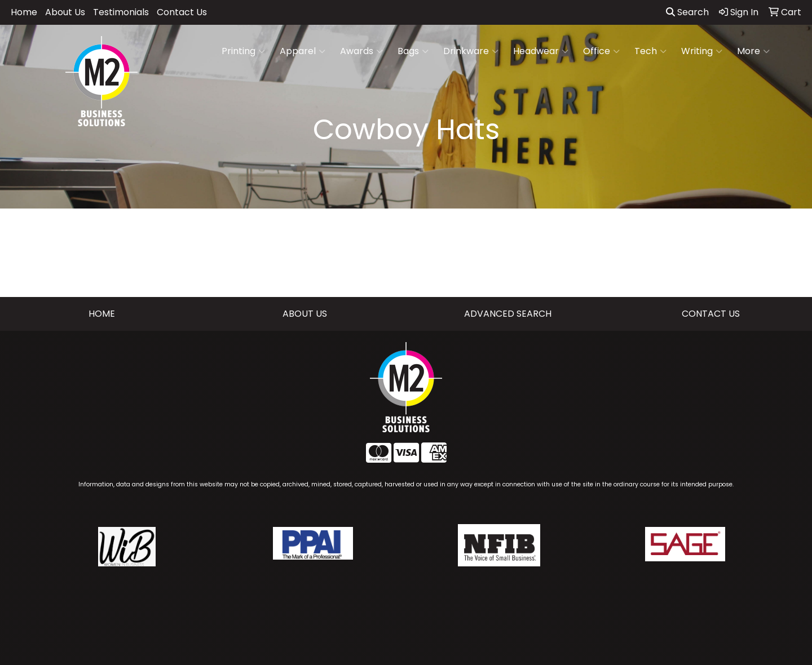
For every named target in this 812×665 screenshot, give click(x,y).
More (753, 51)
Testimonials (121, 12)
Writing (702, 51)
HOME (102, 314)
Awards (361, 51)
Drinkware (471, 51)
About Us (65, 12)
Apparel (303, 51)
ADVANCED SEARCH (508, 314)
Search (687, 12)
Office (601, 51)
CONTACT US (711, 314)
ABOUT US (305, 314)
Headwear (541, 51)
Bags (413, 51)
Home (24, 12)
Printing (243, 51)
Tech (650, 51)
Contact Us (182, 12)
